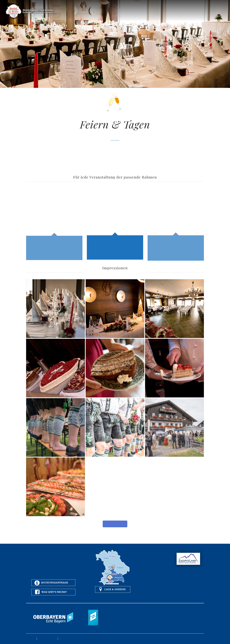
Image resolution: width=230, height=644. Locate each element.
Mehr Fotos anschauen (115, 524)
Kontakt (63, 639)
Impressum (31, 639)
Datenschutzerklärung (47, 639)
